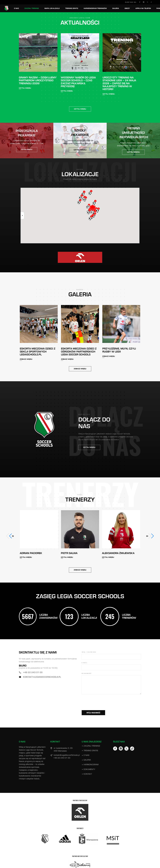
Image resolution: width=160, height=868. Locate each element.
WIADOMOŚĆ (87, 673)
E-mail (85, 663)
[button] (151, 536)
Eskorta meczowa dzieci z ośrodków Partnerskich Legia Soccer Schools (79, 352)
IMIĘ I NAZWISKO (89, 652)
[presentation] (99, 705)
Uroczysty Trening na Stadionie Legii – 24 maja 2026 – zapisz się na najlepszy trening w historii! (119, 83)
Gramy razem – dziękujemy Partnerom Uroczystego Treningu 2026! (38, 81)
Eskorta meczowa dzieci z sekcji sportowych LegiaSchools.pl (38, 352)
